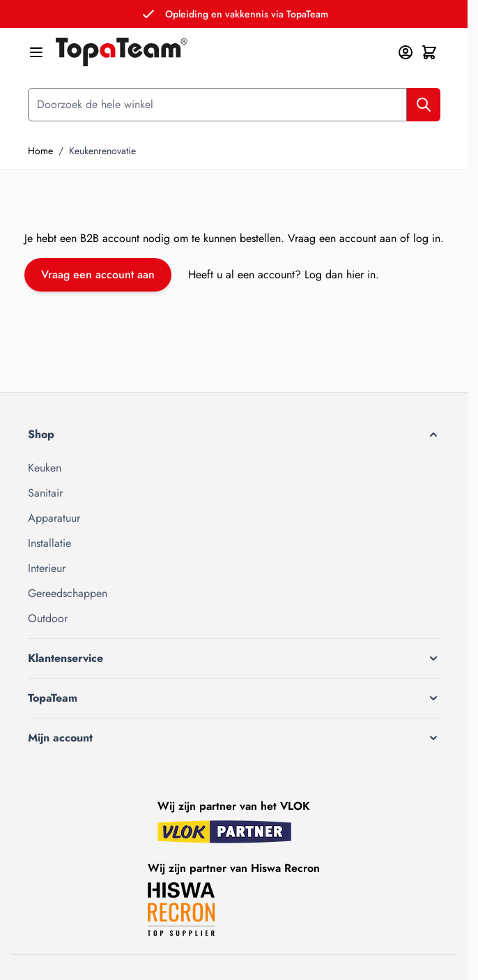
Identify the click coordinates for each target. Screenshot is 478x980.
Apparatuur (54, 518)
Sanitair (45, 493)
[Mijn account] (406, 52)
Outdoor (48, 618)
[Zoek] (424, 105)
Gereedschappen (68, 593)
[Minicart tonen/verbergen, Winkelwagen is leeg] (429, 52)
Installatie (49, 543)
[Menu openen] (36, 52)
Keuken (45, 468)
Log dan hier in (340, 274)
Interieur (47, 568)
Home (40, 151)
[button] (234, 435)
